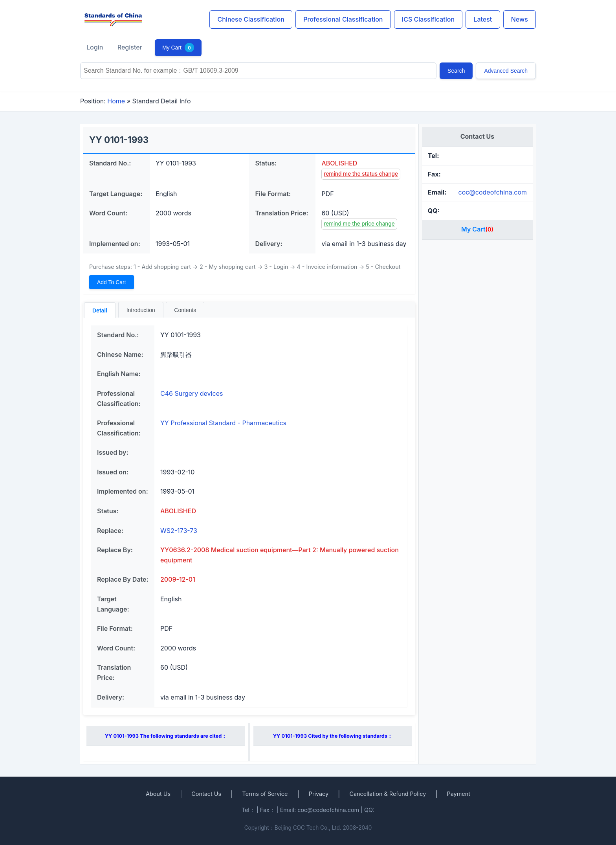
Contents (185, 310)
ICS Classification (428, 19)
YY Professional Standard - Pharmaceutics (223, 423)
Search (456, 71)
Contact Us (206, 794)
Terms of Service (265, 794)
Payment (459, 794)
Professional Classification (343, 19)
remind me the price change (359, 224)
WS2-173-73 (179, 531)
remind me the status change (361, 174)
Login (95, 47)
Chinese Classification (251, 19)
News (520, 19)
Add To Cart (112, 282)
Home (116, 101)
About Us (158, 794)
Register (130, 47)
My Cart (178, 48)
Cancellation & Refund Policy (388, 794)
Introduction (141, 310)
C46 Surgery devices (192, 393)
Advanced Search (506, 71)
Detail (100, 310)
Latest (483, 19)
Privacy (319, 794)
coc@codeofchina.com (492, 192)
